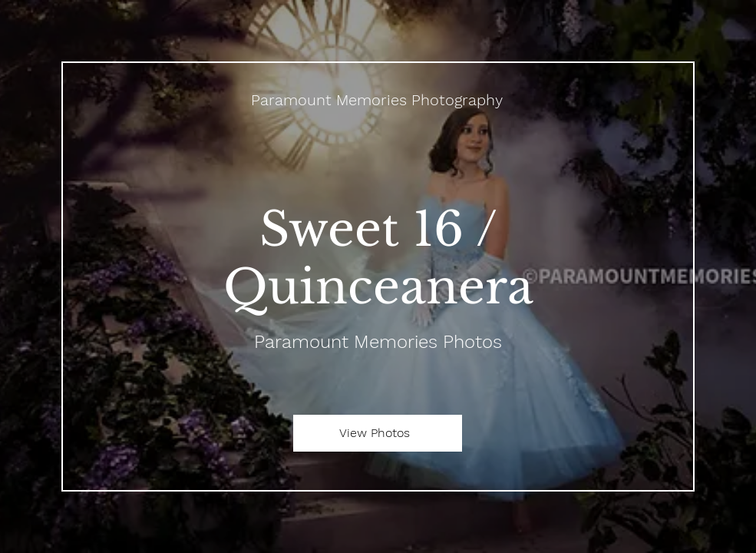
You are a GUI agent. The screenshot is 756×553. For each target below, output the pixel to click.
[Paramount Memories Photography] (378, 100)
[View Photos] (378, 433)
